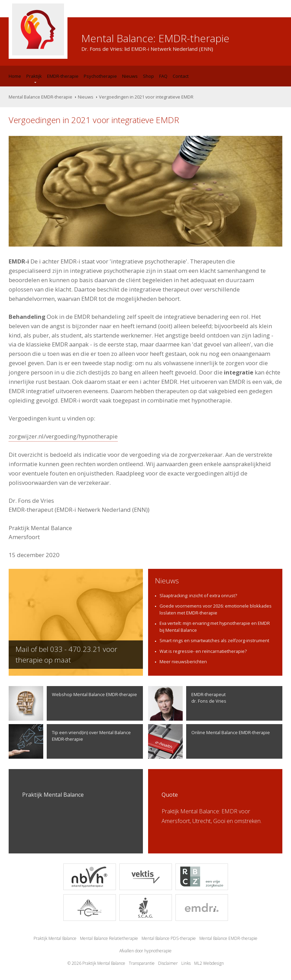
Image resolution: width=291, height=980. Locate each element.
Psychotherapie (100, 76)
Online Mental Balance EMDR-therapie (209, 741)
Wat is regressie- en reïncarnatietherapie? (203, 651)
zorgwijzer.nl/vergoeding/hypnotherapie (63, 436)
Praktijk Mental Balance (55, 938)
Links (186, 963)
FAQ (163, 76)
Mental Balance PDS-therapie (169, 938)
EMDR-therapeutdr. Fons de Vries (187, 703)
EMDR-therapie (63, 76)
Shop (148, 76)
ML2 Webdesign (209, 963)
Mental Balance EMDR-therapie (40, 97)
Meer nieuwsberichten (183, 662)
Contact (181, 76)
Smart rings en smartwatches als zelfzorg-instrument (214, 640)
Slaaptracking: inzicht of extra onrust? (198, 595)
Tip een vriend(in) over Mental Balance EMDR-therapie (70, 741)
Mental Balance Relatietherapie (109, 938)
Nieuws (130, 76)
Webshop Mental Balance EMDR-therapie (73, 703)
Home (15, 76)
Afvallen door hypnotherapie (145, 951)
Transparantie (142, 963)
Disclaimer (168, 963)
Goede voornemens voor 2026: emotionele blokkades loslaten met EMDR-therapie (216, 609)
